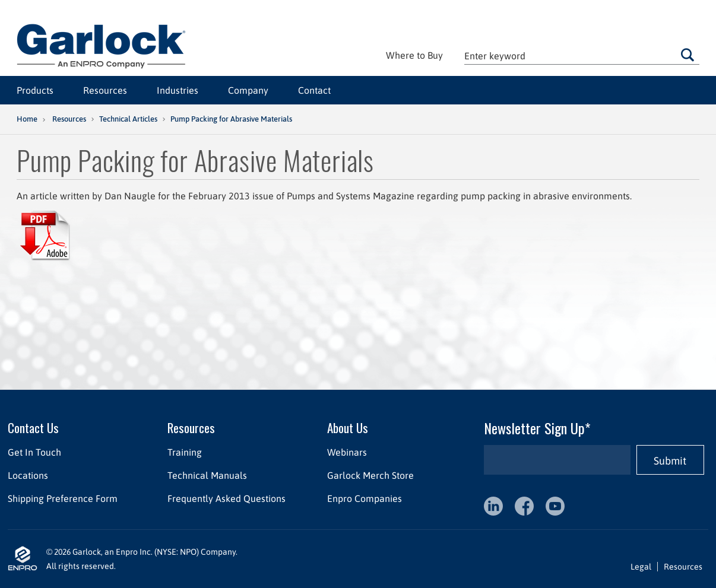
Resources (105, 90)
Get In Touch (34, 452)
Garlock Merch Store (370, 475)
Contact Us (33, 428)
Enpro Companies (365, 498)
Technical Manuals (207, 475)
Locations (28, 475)
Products (35, 90)
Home (27, 119)
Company (248, 90)
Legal (641, 567)
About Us (348, 428)
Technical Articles (128, 119)
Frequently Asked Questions (226, 498)
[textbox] (582, 55)
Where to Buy (414, 55)
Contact (314, 90)
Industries (178, 90)
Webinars (347, 452)
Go (688, 55)
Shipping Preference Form (63, 498)
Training (185, 452)
